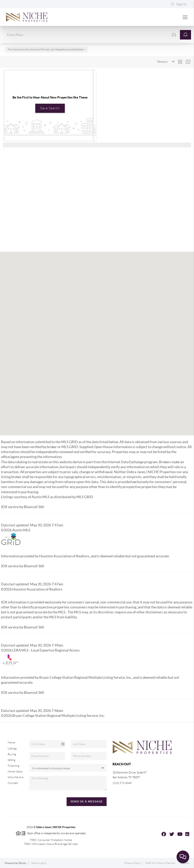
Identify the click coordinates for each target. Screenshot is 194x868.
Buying (12, 754)
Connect (13, 783)
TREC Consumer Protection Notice (51, 840)
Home (11, 742)
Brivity (23, 863)
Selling (11, 760)
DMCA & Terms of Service (160, 863)
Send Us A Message (87, 801)
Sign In (179, 4)
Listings (12, 748)
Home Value (15, 771)
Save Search (50, 108)
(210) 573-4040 (122, 783)
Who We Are (16, 777)
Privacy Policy (133, 863)
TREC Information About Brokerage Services (51, 844)
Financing (13, 766)
